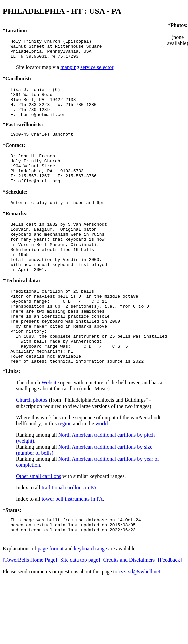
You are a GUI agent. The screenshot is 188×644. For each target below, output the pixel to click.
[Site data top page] (79, 606)
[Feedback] (170, 606)
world (102, 466)
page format (51, 595)
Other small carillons (38, 519)
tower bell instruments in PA (72, 542)
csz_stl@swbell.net (139, 617)
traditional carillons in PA (69, 531)
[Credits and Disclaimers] (129, 606)
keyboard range (90, 595)
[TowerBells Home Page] (30, 606)
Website (50, 426)
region (65, 466)
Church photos (32, 443)
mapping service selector (87, 71)
